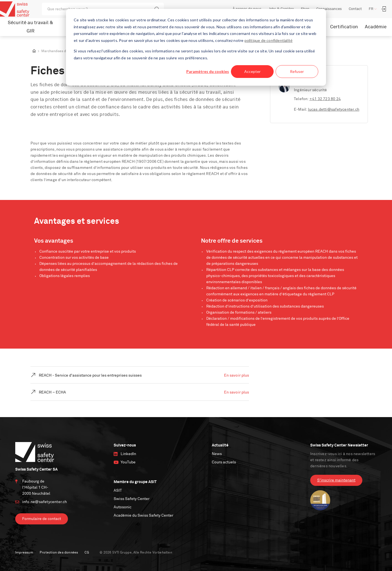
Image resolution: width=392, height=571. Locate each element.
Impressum (24, 553)
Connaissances (329, 9)
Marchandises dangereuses (63, 51)
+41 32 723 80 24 (325, 99)
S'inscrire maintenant (336, 480)
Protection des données (59, 553)
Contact (355, 9)
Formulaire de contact (42, 519)
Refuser (297, 71)
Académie (376, 27)
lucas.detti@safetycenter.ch (334, 110)
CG (87, 553)
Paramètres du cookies (208, 71)
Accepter (252, 71)
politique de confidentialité (269, 40)
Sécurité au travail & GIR (30, 27)
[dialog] (196, 47)
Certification (344, 27)
